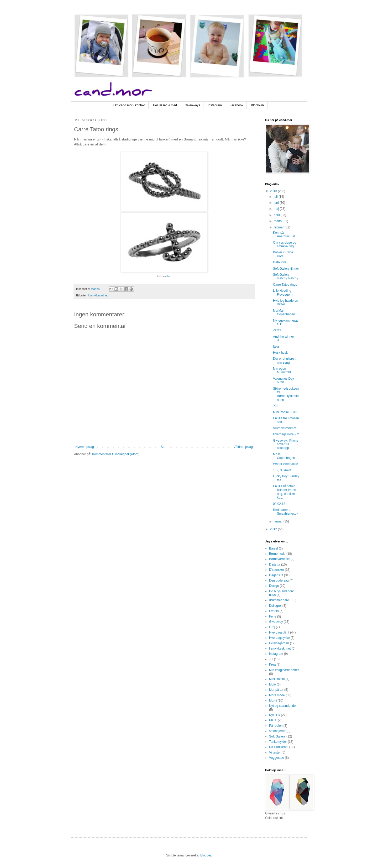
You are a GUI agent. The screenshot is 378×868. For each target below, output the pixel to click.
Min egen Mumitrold (282, 370)
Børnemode (277, 554)
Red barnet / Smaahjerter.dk (286, 512)
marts (278, 221)
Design (274, 586)
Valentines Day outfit (283, 380)
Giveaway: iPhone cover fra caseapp (286, 444)
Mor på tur (276, 690)
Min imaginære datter (284, 670)
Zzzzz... (278, 330)
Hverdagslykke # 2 (286, 434)
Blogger (206, 855)
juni (277, 203)
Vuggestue (277, 758)
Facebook (236, 105)
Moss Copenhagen (284, 456)
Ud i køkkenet (279, 747)
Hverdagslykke (279, 638)
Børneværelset (279, 559)
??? (276, 406)
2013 (274, 191)
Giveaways (192, 105)
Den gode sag (279, 581)
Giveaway (276, 622)
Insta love (280, 262)
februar (279, 227)
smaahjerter (277, 731)
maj (277, 209)
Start (164, 447)
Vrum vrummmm (285, 428)
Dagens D (276, 575)
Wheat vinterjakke (285, 464)
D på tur (275, 564)
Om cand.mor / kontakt (129, 105)
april (277, 215)
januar (279, 521)
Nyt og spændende (282, 706)
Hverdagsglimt (279, 632)
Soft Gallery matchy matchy (286, 276)
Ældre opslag (243, 447)
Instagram (215, 105)
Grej (272, 627)
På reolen (276, 726)
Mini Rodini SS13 (285, 412)
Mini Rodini (277, 679)
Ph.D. (273, 720)
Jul (271, 659)
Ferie (273, 616)
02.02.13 (279, 504)
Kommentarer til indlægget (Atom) (116, 454)
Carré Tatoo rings (285, 285)
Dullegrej (275, 606)
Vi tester (275, 752)
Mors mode (277, 695)
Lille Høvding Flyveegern (283, 292)
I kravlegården (279, 643)
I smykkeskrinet (98, 295)
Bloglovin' (258, 105)
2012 (274, 529)
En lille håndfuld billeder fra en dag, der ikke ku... (285, 492)
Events (274, 611)
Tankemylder (278, 742)
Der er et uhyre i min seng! (284, 360)
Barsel (274, 548)
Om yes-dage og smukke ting (285, 244)
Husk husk (280, 353)
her (169, 276)
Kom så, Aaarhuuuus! (284, 234)
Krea (272, 665)
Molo (272, 684)
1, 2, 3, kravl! (282, 470)
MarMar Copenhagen (284, 312)
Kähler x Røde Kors (283, 254)
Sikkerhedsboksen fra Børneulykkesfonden (286, 394)
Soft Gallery (277, 736)
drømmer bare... (280, 600)
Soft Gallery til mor (286, 269)
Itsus (276, 347)
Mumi (273, 700)
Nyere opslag (85, 447)
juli (276, 197)
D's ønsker (277, 570)
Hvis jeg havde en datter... (285, 302)
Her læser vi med (165, 105)
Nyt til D (275, 715)
